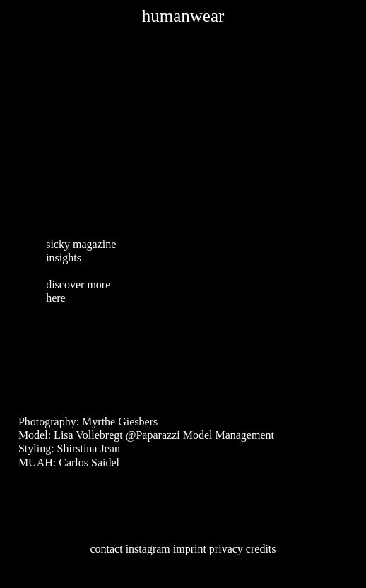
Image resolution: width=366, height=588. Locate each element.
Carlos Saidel (89, 463)
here (56, 298)
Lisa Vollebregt (88, 435)
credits (261, 549)
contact (106, 549)
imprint (190, 549)
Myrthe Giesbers (120, 422)
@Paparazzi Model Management (200, 435)
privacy (226, 549)
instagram (148, 549)
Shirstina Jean (89, 448)
